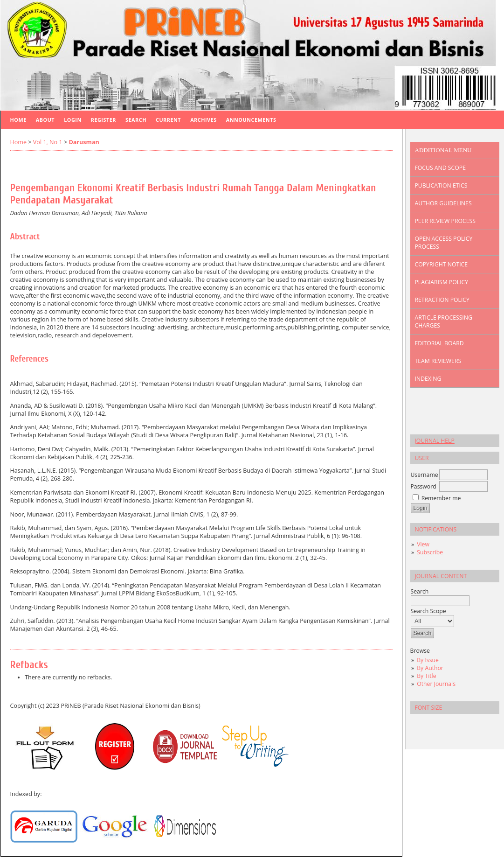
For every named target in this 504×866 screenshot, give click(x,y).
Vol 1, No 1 (48, 142)
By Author (430, 668)
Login (73, 120)
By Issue (428, 660)
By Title (426, 676)
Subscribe (430, 552)
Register (104, 120)
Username (425, 475)
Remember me (441, 498)
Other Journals (436, 684)
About (45, 120)
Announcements (251, 120)
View (423, 544)
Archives (204, 120)
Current (168, 120)
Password (424, 486)
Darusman (84, 142)
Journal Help (435, 441)
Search (136, 120)
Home (18, 120)
